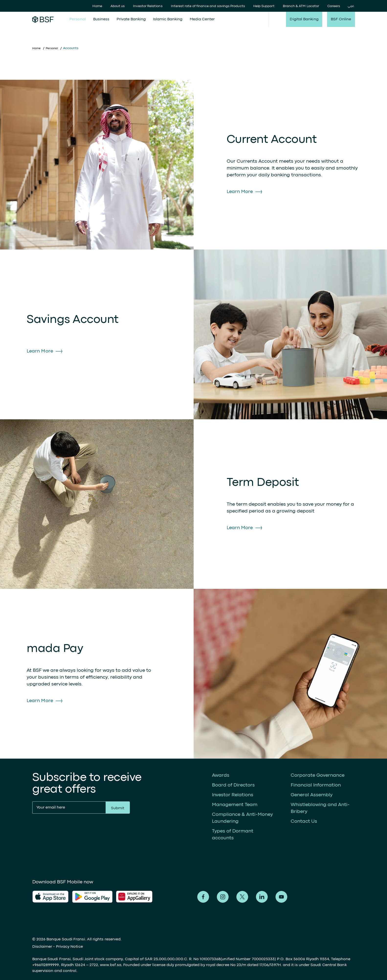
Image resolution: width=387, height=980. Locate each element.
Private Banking (131, 19)
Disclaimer (42, 947)
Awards (221, 775)
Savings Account (73, 320)
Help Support (264, 6)
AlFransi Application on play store (92, 897)
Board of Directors (233, 785)
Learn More (240, 192)
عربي (351, 6)
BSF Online (341, 19)
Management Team (235, 805)
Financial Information (316, 785)
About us (118, 6)
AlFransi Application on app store (50, 897)
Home (97, 6)
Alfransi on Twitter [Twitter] (242, 897)
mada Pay (55, 649)
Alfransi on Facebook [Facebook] (203, 897)
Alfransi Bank (43, 19)
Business (101, 19)
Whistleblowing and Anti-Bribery (320, 808)
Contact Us (304, 821)
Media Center (202, 19)
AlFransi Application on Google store (136, 897)
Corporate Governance (318, 775)
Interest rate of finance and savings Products (208, 6)
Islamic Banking (168, 19)
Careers (334, 6)
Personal (78, 19)
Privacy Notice (69, 947)
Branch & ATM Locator (301, 6)
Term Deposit (263, 483)
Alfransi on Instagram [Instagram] (223, 897)
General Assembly (312, 795)
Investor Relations (148, 6)
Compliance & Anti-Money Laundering (242, 818)
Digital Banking (304, 19)
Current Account (272, 140)
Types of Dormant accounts (233, 835)
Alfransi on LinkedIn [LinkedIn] (262, 897)
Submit (118, 808)
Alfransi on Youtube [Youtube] (281, 897)
